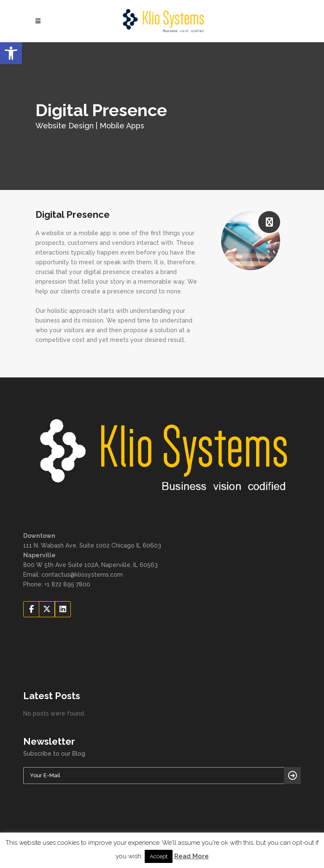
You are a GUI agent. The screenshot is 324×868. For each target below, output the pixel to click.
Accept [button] (159, 856)
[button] (11, 53)
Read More (192, 856)
